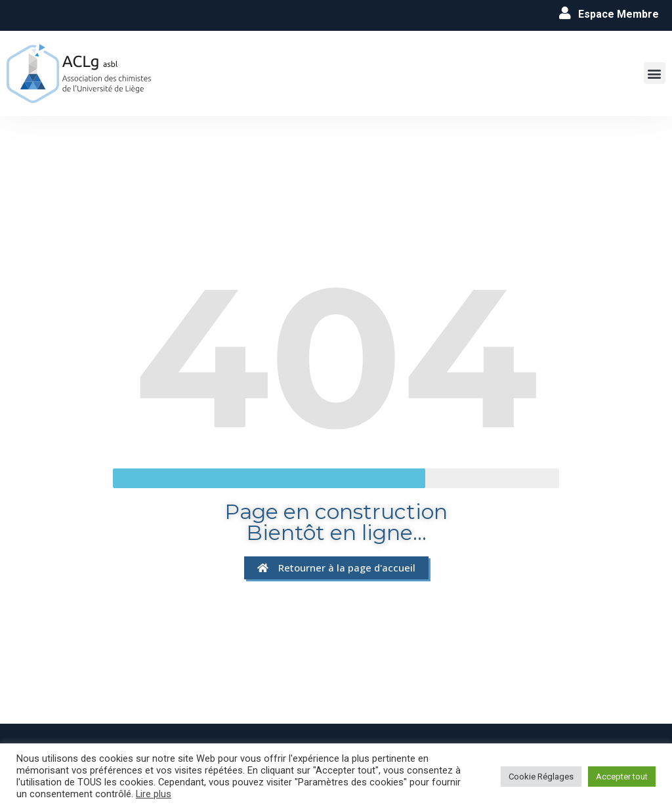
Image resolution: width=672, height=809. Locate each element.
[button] (655, 73)
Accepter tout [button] (622, 777)
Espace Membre (619, 14)
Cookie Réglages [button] (541, 777)
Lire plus (154, 794)
